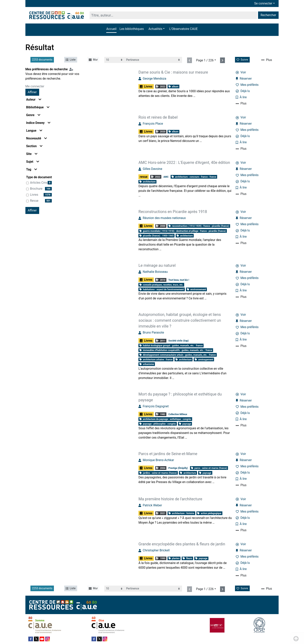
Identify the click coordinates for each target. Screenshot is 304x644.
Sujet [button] (33, 162)
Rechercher (268, 15)
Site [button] (32, 154)
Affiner (32, 92)
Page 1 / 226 (205, 60)
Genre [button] (33, 115)
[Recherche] (173, 15)
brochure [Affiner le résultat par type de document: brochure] (36, 189)
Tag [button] (32, 169)
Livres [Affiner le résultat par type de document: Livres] (34, 195)
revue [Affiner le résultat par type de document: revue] (34, 201)
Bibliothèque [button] (38, 107)
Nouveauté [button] (37, 138)
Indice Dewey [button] (38, 123)
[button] (157, 29)
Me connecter (35, 86)
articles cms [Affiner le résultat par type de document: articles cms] (39, 183)
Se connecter (263, 3)
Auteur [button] (34, 100)
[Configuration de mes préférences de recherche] (72, 69)
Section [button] (34, 146)
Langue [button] (34, 131)
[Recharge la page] (114, 60)
